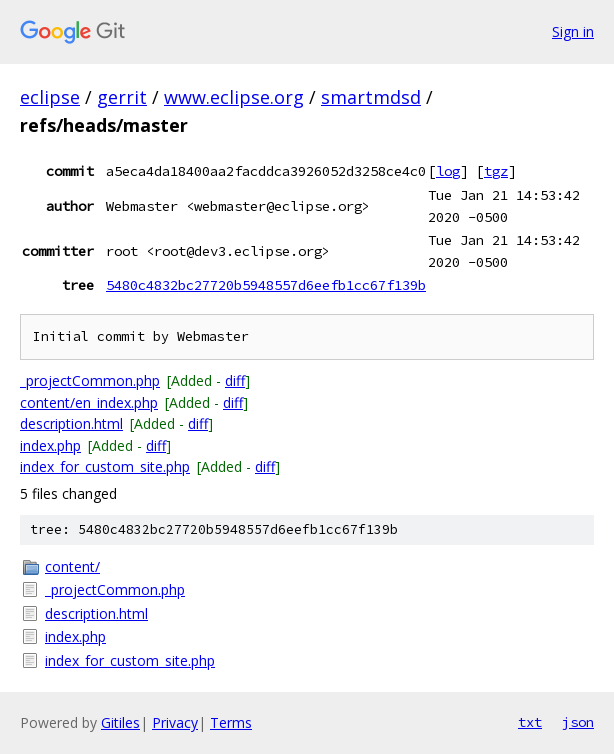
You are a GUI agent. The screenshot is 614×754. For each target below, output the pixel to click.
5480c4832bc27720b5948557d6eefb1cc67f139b (266, 285)
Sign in (573, 31)
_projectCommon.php (90, 380)
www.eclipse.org (234, 97)
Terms (231, 722)
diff (235, 380)
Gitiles (120, 722)
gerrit (122, 97)
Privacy (175, 722)
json (578, 722)
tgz (496, 171)
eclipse (50, 97)
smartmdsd (371, 97)
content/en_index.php (89, 402)
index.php (50, 445)
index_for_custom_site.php (105, 466)
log (448, 171)
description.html (71, 423)
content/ (72, 566)
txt (530, 722)
